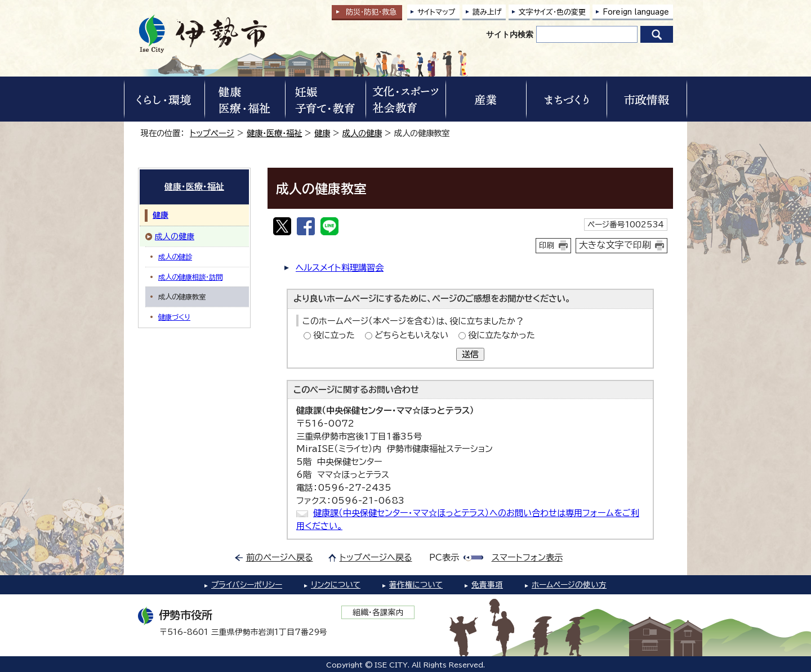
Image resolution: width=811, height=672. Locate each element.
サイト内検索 (510, 34)
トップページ (212, 133)
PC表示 (444, 557)
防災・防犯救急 (371, 12)
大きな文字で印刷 (615, 245)
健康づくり (174, 317)
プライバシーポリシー (247, 585)
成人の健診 (175, 257)
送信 (470, 354)
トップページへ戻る (376, 557)
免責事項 (487, 585)
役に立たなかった (502, 335)
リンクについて (336, 585)
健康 (322, 133)
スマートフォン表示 (527, 557)
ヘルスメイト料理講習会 (340, 268)
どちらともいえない (411, 335)
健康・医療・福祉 (274, 133)
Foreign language (636, 12)
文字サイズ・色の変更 (552, 12)
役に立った (334, 335)
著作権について (416, 585)
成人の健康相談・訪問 (190, 277)
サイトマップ (436, 12)
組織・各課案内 (378, 612)
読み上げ (487, 12)
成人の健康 (362, 133)
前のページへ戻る (280, 557)
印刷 (547, 245)
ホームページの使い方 (569, 585)
